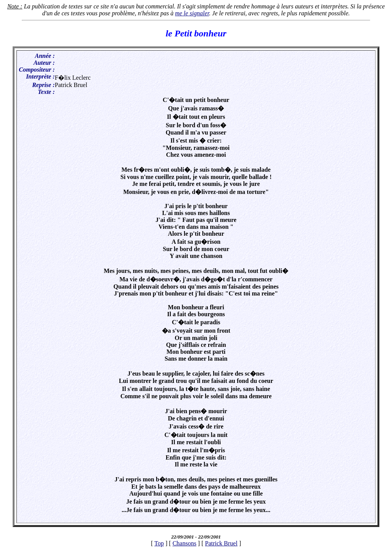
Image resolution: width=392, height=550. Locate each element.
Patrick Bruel (221, 543)
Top (159, 543)
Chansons (185, 543)
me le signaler (192, 13)
